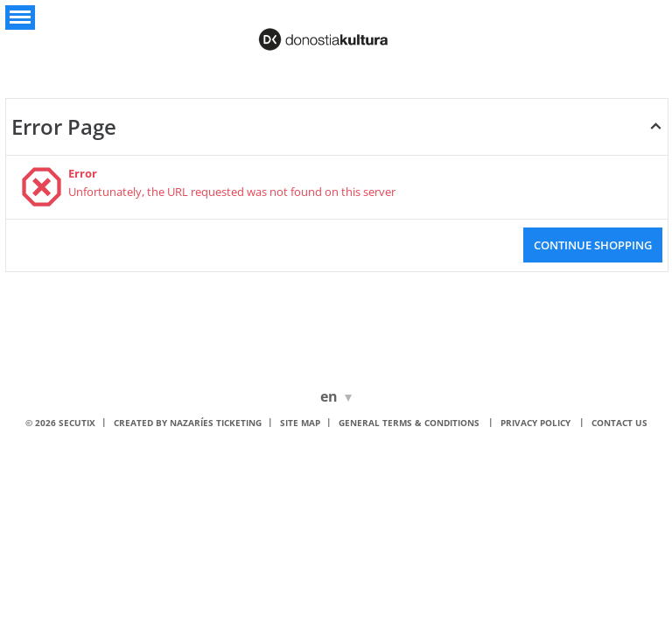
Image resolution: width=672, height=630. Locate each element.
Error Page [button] (64, 126)
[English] (332, 396)
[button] (20, 17)
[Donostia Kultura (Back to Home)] (336, 34)
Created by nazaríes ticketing (188, 423)
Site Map (300, 423)
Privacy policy (535, 423)
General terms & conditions (409, 423)
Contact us (619, 423)
